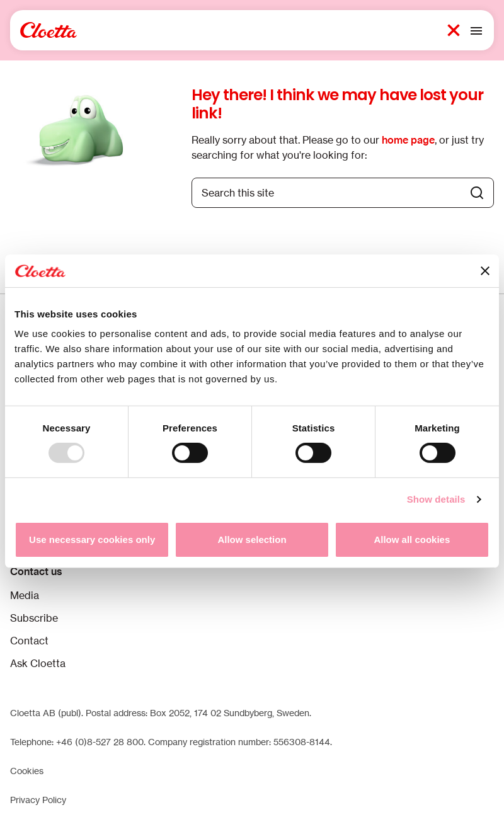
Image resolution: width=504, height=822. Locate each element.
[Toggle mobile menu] (476, 30)
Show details (436, 499)
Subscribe (34, 618)
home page (408, 140)
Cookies (27, 771)
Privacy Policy (38, 800)
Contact (29, 641)
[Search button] (477, 193)
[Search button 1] (454, 30)
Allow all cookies (412, 539)
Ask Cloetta (38, 663)
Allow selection (252, 539)
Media (25, 595)
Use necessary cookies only (92, 539)
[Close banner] (485, 271)
